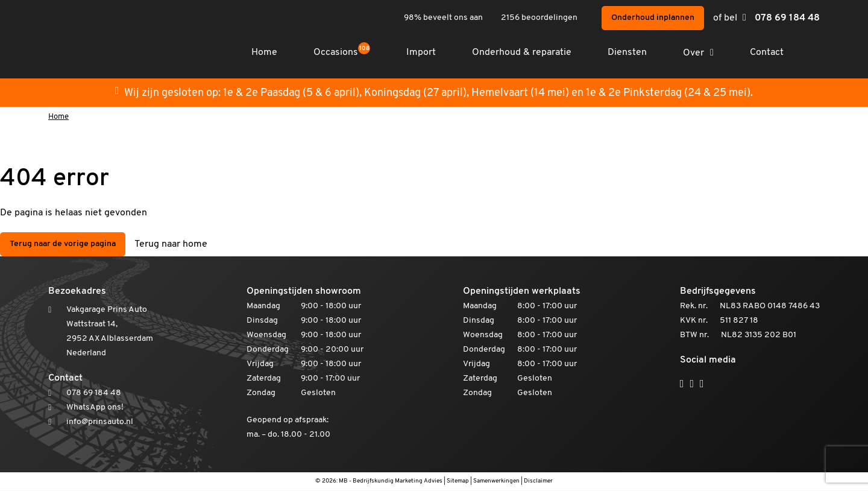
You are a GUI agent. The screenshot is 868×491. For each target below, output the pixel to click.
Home (264, 52)
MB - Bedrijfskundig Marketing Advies (391, 482)
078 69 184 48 (787, 18)
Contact (767, 52)
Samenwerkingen (496, 482)
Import (421, 52)
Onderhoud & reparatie (522, 52)
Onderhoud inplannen (653, 18)
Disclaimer (538, 482)
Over (693, 53)
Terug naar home (171, 245)
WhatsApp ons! (95, 408)
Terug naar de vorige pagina (63, 245)
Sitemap (458, 482)
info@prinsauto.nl (100, 423)
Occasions (342, 52)
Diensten (627, 52)
